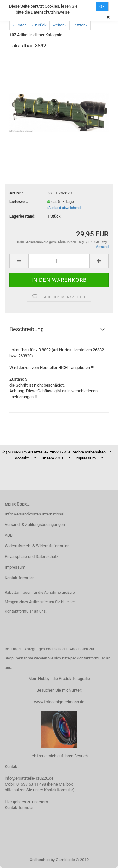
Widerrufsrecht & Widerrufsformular (37, 546)
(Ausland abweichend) (65, 208)
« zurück (39, 25)
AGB (9, 535)
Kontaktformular (19, 578)
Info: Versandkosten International (34, 514)
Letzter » (80, 25)
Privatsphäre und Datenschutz (31, 556)
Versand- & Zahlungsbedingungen (35, 524)
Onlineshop (40, 860)
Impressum (15, 567)
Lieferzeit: (19, 201)
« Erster (19, 25)
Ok (102, 7)
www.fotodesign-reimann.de (59, 702)
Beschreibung (27, 329)
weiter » (59, 25)
